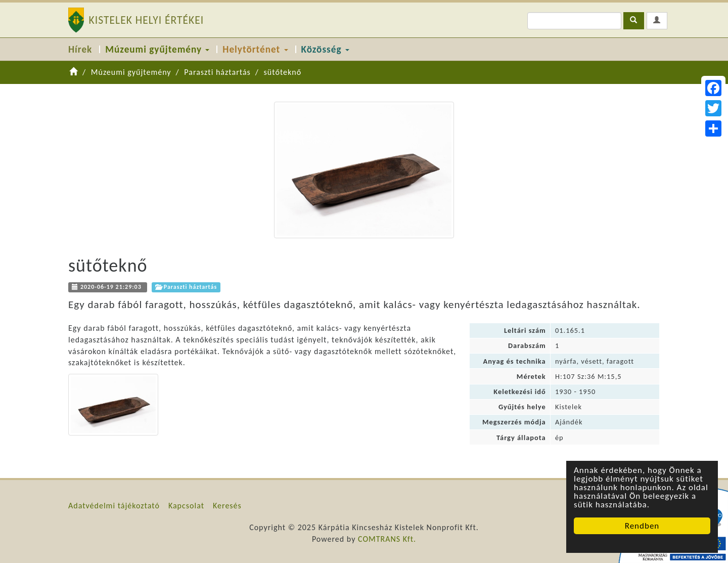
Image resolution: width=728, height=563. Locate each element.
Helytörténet (255, 49)
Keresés (227, 506)
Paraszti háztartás (217, 72)
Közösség (325, 49)
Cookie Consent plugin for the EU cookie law (642, 543)
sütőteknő (283, 72)
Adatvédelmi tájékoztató (114, 506)
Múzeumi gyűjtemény (157, 49)
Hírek (80, 49)
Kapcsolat (186, 506)
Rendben (642, 526)
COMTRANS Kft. (387, 539)
